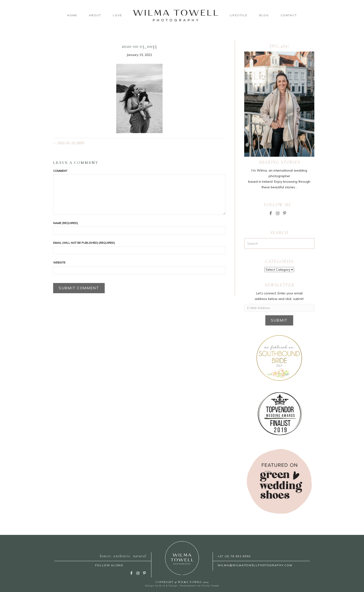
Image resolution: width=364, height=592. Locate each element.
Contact (289, 15)
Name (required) (66, 223)
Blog (264, 15)
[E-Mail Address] (279, 308)
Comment (60, 171)
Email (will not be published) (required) (84, 243)
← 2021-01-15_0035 (69, 143)
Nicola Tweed (210, 586)
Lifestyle (239, 15)
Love (117, 15)
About (95, 15)
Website (59, 262)
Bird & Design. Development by (180, 586)
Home (72, 15)
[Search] (279, 244)
